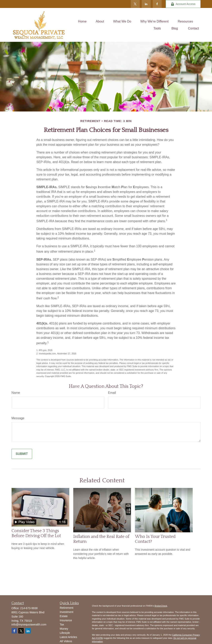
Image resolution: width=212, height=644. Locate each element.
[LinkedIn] (146, 4)
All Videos (66, 641)
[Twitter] (135, 4)
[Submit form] (22, 454)
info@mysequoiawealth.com (29, 624)
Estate (64, 616)
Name (16, 393)
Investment (66, 612)
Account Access (183, 4)
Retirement (66, 608)
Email (112, 393)
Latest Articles (68, 637)
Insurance (66, 620)
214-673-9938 (29, 608)
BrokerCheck (161, 606)
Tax (62, 624)
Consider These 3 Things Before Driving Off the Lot (36, 533)
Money (64, 629)
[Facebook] (157, 4)
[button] (82, 21)
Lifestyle (65, 633)
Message (18, 418)
